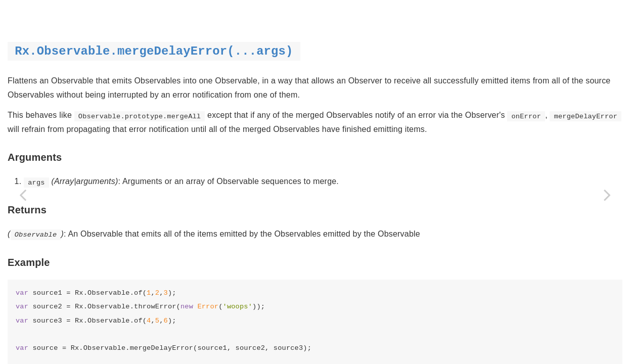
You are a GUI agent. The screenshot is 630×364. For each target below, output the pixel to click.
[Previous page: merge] (23, 195)
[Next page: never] (607, 195)
